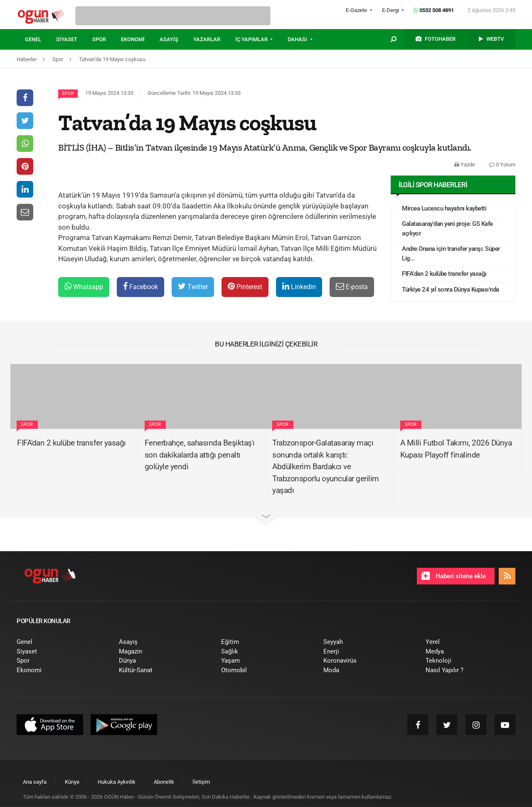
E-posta (352, 286)
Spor (68, 93)
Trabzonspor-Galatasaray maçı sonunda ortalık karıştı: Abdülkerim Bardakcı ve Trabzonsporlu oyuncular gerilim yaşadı (326, 467)
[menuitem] (41, 40)
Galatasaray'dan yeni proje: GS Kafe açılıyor (447, 229)
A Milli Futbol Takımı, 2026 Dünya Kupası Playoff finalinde (456, 449)
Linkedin (299, 286)
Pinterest (245, 286)
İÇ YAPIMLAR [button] (252, 39)
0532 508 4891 (434, 10)
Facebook (140, 286)
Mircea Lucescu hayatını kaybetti (444, 208)
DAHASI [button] (298, 39)
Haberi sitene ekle (454, 576)
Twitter (193, 286)
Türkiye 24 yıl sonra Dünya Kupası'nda (451, 290)
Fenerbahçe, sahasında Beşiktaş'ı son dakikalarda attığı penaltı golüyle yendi (200, 455)
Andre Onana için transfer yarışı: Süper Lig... (451, 254)
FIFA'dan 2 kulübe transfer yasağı (444, 274)
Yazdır (465, 165)
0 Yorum (502, 165)
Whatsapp (84, 286)
